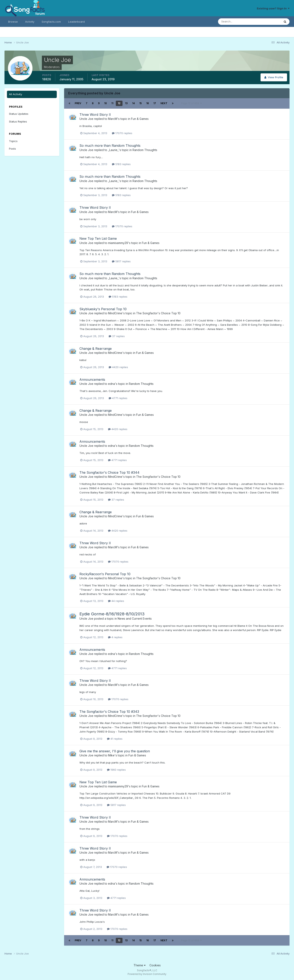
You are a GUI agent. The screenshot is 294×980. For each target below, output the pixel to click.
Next (164, 103)
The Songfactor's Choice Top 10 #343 (109, 712)
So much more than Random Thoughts (110, 146)
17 (155, 103)
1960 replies (116, 770)
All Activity (16, 94)
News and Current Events (135, 619)
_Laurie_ (113, 150)
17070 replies (122, 133)
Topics (13, 141)
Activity (30, 22)
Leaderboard (76, 22)
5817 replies (121, 261)
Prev (78, 103)
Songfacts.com (51, 22)
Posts (12, 149)
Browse (13, 22)
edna (111, 384)
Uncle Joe (86, 119)
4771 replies (118, 398)
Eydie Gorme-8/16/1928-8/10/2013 (112, 614)
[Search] (236, 22)
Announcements (92, 380)
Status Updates (19, 114)
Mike (111, 755)
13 (126, 103)
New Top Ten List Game (98, 238)
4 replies (115, 637)
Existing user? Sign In (273, 8)
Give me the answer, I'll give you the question (115, 751)
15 (140, 103)
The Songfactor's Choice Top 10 (158, 313)
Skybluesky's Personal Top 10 (103, 309)
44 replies (116, 601)
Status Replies (18, 121)
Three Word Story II (95, 115)
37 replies (117, 336)
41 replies (115, 739)
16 (148, 103)
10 (105, 103)
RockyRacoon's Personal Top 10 (105, 574)
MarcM (113, 119)
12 (119, 103)
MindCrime (115, 313)
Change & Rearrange (96, 349)
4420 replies (118, 367)
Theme (140, 965)
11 (112, 103)
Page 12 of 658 (191, 103)
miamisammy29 (118, 243)
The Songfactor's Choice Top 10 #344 (109, 472)
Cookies (155, 965)
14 (133, 103)
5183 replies (121, 164)
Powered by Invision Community (147, 974)
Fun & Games (140, 119)
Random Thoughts (145, 150)
